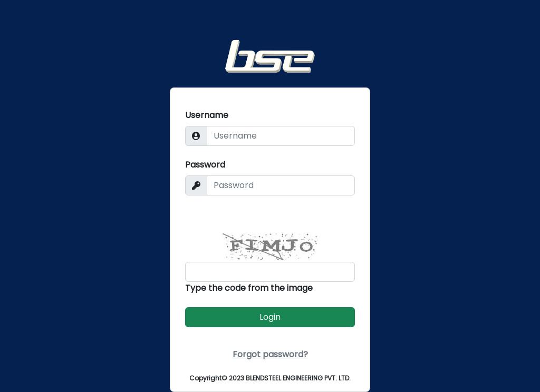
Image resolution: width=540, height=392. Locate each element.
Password (205, 165)
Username (207, 115)
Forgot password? (270, 354)
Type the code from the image (249, 288)
